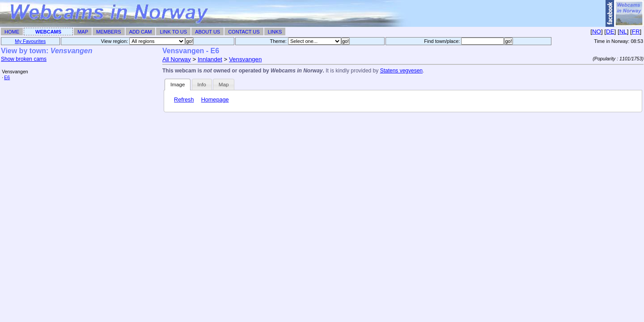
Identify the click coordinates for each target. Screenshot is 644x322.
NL (623, 32)
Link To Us (173, 32)
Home (12, 32)
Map (83, 32)
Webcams (48, 32)
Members (109, 32)
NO (597, 32)
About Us (208, 32)
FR (636, 32)
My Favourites (30, 41)
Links (275, 32)
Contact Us (244, 32)
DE (610, 32)
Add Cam (141, 32)
